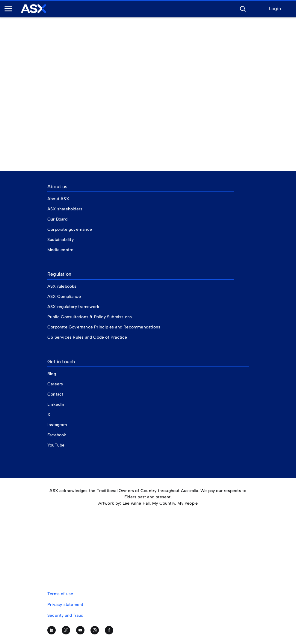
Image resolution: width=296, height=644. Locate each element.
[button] (243, 8)
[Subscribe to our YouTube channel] (80, 630)
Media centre (60, 250)
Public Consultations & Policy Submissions (90, 317)
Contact (55, 394)
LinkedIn (56, 404)
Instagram (57, 425)
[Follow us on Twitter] (66, 630)
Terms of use (60, 594)
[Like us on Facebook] (109, 630)
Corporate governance (70, 229)
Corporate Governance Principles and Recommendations (104, 327)
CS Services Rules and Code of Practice (87, 337)
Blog (52, 374)
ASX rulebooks (62, 286)
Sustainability (61, 240)
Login (275, 9)
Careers (55, 384)
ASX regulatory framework (73, 307)
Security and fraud (65, 615)
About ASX (58, 199)
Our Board (57, 219)
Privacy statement (65, 605)
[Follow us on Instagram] (95, 630)
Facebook (57, 435)
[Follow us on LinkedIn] (52, 630)
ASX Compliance (64, 297)
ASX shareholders (65, 209)
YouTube (56, 445)
